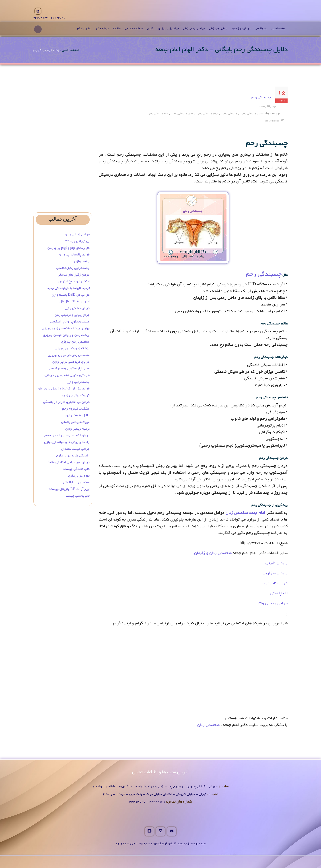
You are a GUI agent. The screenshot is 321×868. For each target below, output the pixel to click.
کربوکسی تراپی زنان (76, 395)
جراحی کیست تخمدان (75, 449)
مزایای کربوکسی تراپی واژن (71, 362)
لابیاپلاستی (261, 29)
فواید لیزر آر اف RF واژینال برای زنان (64, 389)
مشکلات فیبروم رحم (76, 409)
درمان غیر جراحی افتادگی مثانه (69, 462)
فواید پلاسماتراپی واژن (74, 255)
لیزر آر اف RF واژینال (75, 302)
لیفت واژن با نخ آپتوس (74, 282)
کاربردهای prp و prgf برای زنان (69, 248)
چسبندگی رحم (261, 98)
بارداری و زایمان (241, 29)
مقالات (117, 29)
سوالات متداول (134, 29)
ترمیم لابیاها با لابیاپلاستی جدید (68, 288)
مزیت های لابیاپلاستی (75, 422)
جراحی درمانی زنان (194, 29)
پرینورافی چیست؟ (77, 241)
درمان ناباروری (275, 584)
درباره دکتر (102, 29)
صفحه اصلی (278, 29)
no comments (272, 121)
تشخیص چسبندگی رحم (253, 114)
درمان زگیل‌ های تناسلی (74, 275)
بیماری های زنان (218, 29)
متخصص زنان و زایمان (213, 553)
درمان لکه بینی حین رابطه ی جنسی (66, 436)
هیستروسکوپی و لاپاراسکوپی (70, 322)
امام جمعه (257, 513)
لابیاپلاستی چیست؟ (77, 496)
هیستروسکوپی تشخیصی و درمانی (67, 375)
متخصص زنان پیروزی (75, 342)
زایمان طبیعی (277, 563)
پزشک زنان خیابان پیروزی (72, 349)
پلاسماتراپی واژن (78, 382)
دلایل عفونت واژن (78, 416)
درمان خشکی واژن (77, 308)
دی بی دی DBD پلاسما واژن (71, 295)
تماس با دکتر (84, 29)
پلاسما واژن (82, 261)
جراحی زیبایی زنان (168, 29)
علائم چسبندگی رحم (159, 114)
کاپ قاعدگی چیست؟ (76, 469)
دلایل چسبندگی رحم (183, 114)
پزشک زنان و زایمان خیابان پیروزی (66, 335)
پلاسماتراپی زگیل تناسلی (73, 268)
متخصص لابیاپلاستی (76, 483)
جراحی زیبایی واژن (272, 604)
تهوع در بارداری (79, 476)
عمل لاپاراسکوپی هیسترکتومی (69, 369)
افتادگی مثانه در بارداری (73, 456)
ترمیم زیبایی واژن (77, 429)
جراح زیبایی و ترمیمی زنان (72, 315)
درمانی (273, 107)
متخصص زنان (237, 513)
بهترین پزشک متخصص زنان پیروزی (66, 328)
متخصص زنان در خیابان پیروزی (69, 355)
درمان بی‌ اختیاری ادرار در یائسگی (66, 402)
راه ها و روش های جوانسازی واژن (67, 442)
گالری (150, 29)
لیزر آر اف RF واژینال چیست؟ (69, 489)
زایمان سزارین (275, 573)
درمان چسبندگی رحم (208, 114)
